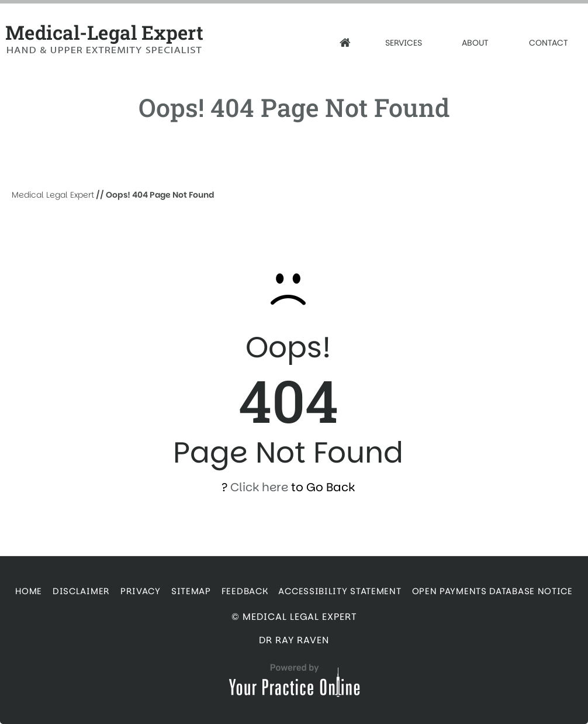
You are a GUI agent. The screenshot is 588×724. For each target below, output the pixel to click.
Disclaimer (81, 591)
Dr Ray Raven (294, 640)
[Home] (345, 43)
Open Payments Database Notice (492, 591)
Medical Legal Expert (53, 195)
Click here (259, 487)
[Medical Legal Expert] (119, 39)
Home (29, 591)
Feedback (245, 591)
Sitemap (191, 591)
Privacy (141, 591)
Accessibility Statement (340, 591)
